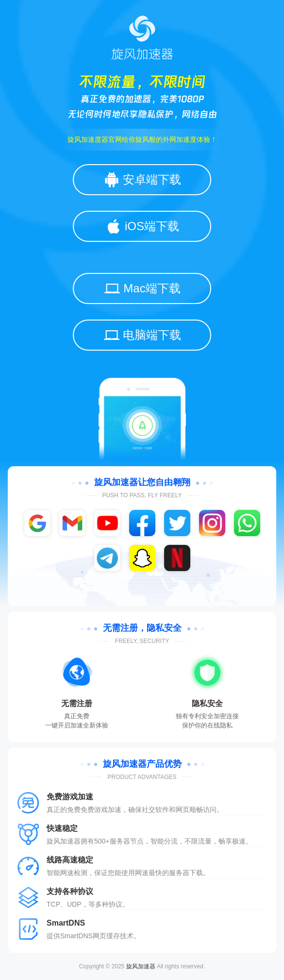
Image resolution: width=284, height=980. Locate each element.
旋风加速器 (141, 966)
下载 (196, 873)
